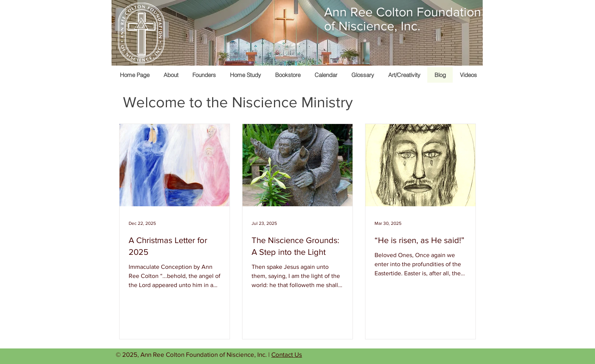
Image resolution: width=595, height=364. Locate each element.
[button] (404, 75)
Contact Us (287, 354)
